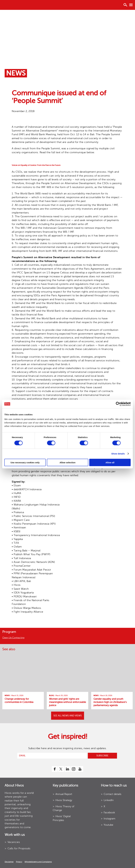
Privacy (19, 862)
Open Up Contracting (13, 638)
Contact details (113, 794)
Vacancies (14, 842)
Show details (118, 454)
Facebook (109, 812)
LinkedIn (109, 800)
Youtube (108, 825)
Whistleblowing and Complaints (38, 862)
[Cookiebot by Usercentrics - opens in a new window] (118, 404)
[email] (52, 756)
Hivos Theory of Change (63, 808)
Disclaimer (9, 862)
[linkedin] (67, 769)
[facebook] (55, 769)
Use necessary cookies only (25, 462)
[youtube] (80, 769)
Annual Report (64, 794)
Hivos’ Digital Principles (62, 818)
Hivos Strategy (64, 800)
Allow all (110, 462)
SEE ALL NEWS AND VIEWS (68, 716)
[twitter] (61, 769)
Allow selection (67, 462)
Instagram (109, 819)
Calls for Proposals (19, 848)
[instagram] (74, 769)
